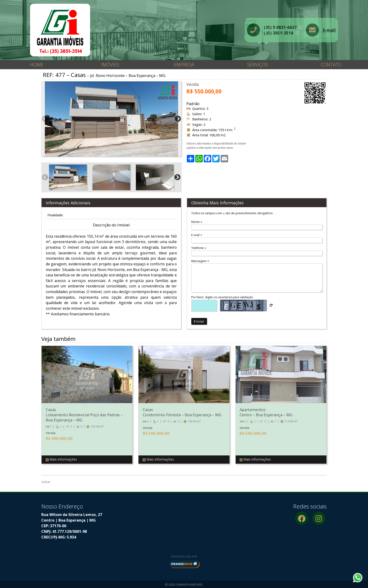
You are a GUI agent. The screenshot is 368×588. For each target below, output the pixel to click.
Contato (331, 65)
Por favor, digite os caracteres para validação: (222, 297)
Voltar (46, 482)
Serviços (258, 65)
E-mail (329, 30)
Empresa (184, 65)
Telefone (199, 248)
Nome (197, 222)
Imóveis (110, 65)
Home (37, 65)
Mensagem (200, 261)
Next (178, 119)
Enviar (199, 321)
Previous (45, 119)
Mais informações (61, 460)
